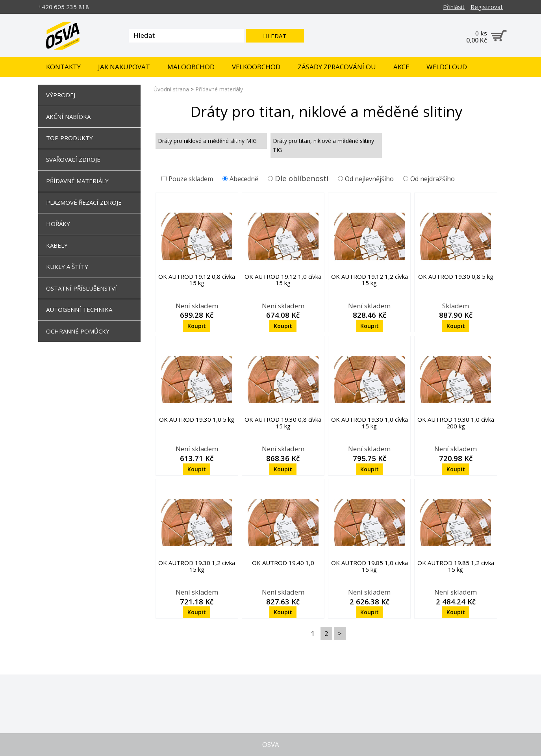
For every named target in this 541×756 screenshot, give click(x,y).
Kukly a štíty (67, 267)
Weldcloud (447, 67)
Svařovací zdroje (73, 159)
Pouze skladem (187, 179)
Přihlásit (454, 7)
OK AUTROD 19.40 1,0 (283, 563)
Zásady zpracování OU (337, 67)
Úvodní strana (171, 89)
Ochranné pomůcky (78, 331)
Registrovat (487, 7)
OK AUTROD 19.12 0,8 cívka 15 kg (197, 280)
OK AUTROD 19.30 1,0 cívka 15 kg (370, 423)
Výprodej (61, 95)
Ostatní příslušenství (82, 288)
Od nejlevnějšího (366, 179)
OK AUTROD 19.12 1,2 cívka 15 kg (370, 280)
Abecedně (240, 179)
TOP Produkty (69, 138)
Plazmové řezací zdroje (84, 202)
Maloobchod (191, 67)
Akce (401, 67)
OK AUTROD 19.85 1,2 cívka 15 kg (456, 566)
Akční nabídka (68, 117)
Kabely (57, 245)
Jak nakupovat (124, 67)
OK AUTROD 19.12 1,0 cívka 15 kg (283, 280)
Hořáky (58, 224)
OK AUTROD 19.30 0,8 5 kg (456, 276)
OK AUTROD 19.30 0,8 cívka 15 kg (283, 423)
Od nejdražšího (429, 179)
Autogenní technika (79, 309)
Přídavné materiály (77, 181)
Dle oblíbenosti (302, 178)
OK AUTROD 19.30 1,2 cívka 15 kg (197, 566)
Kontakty (63, 67)
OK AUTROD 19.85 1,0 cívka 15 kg (370, 566)
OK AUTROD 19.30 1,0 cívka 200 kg (456, 423)
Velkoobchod (256, 67)
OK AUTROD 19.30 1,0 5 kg (197, 419)
